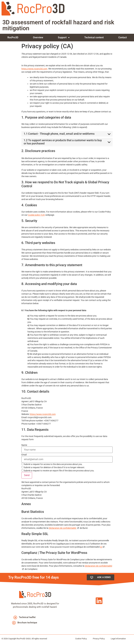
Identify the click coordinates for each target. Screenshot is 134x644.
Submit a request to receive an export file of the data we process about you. (58, 470)
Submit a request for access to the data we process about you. (52, 464)
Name (24, 445)
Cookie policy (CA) (36, 215)
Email (24, 455)
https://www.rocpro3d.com (34, 69)
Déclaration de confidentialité (63, 528)
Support (64, 38)
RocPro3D (13, 37)
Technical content (94, 37)
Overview (38, 37)
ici (101, 547)
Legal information (118, 639)
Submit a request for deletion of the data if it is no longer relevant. (53, 467)
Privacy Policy (99, 639)
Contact (123, 37)
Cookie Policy (81, 639)
